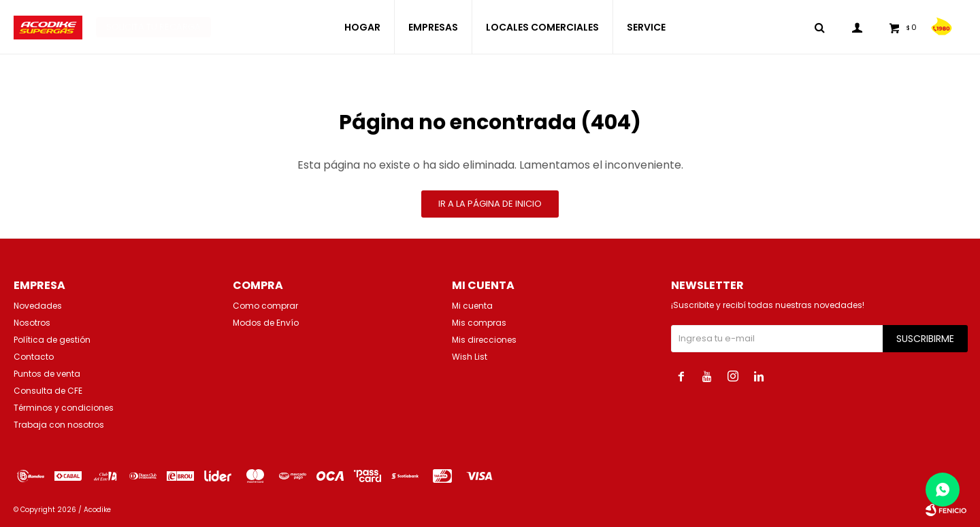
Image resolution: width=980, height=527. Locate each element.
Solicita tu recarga (153, 27)
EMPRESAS (433, 27)
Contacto (34, 357)
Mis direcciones (484, 340)
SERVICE (646, 27)
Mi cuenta (472, 306)
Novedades (38, 306)
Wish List (470, 357)
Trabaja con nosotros (59, 425)
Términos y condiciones (64, 408)
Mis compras (479, 323)
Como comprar (265, 306)
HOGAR (362, 27)
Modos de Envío (266, 323)
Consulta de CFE (48, 391)
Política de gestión (52, 340)
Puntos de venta (47, 374)
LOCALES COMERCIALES (542, 27)
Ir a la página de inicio (490, 204)
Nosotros (32, 323)
